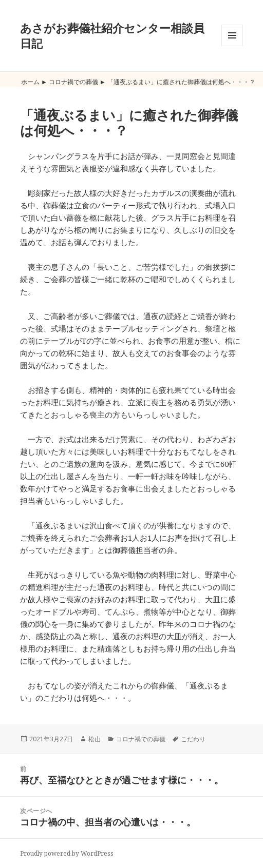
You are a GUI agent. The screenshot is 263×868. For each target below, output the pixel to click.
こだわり (193, 739)
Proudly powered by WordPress (67, 853)
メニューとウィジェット (232, 46)
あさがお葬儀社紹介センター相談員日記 (112, 35)
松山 (95, 739)
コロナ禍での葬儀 (73, 82)
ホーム (30, 82)
